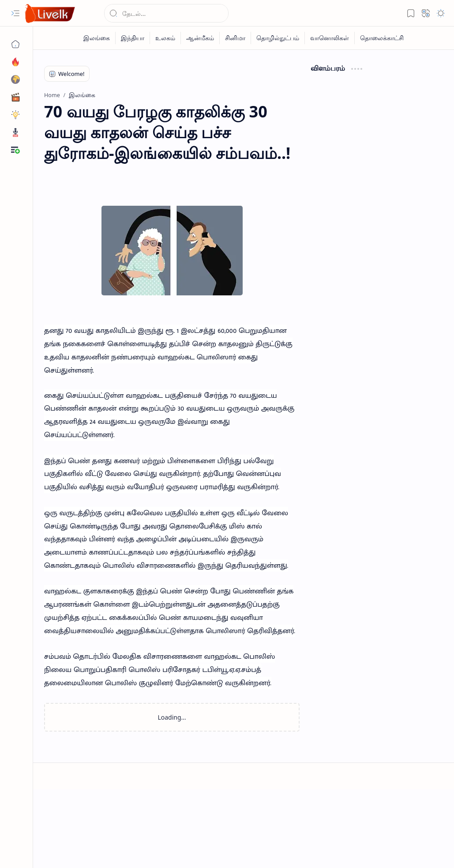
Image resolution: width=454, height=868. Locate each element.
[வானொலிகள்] (330, 38)
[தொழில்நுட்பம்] (278, 38)
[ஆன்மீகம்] (200, 38)
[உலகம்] (165, 38)
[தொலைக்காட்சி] (382, 38)
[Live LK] (50, 13)
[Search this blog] (166, 13)
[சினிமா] (235, 38)
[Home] (15, 44)
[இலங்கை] (97, 38)
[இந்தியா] (133, 38)
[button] (15, 13)
